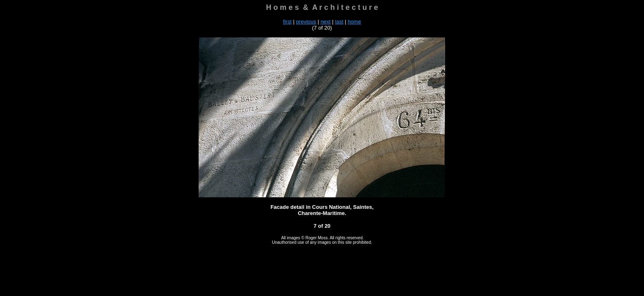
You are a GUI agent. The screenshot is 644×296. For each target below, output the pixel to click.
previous (306, 22)
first (287, 22)
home (354, 22)
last (339, 22)
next (325, 22)
